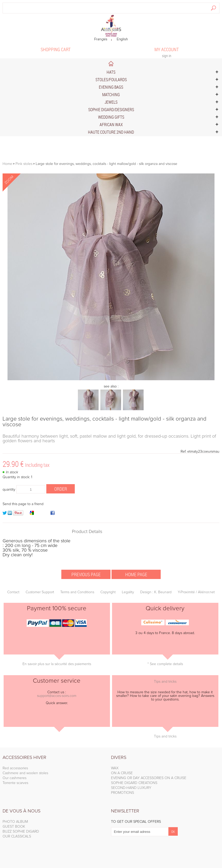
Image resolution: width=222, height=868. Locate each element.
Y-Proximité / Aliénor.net (196, 592)
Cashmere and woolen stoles (25, 773)
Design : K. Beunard (156, 592)
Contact (13, 592)
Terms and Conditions (77, 592)
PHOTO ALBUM (15, 822)
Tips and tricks (165, 682)
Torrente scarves (15, 783)
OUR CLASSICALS (17, 836)
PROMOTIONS (123, 793)
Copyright (108, 592)
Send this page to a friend (23, 504)
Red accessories (15, 768)
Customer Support (40, 592)
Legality (128, 592)
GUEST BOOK (14, 827)
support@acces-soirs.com (57, 696)
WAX (115, 768)
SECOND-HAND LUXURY (131, 788)
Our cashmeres (14, 778)
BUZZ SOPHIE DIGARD (21, 832)
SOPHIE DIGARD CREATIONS (134, 783)
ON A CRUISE (122, 773)
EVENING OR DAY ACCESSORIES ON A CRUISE (149, 778)
